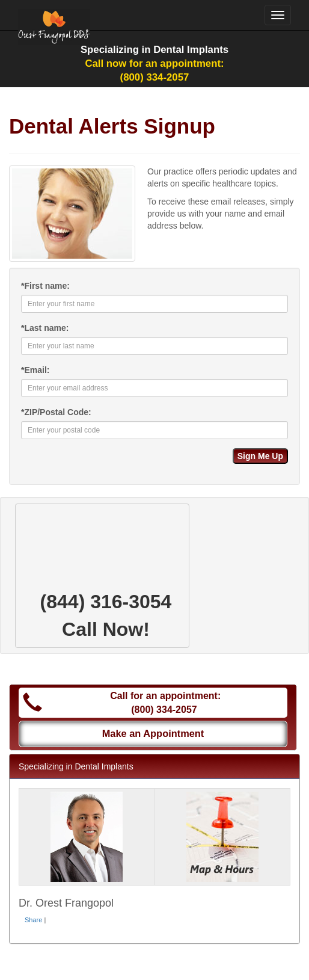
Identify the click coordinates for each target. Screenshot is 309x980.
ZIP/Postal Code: (56, 412)
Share (33, 920)
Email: (35, 370)
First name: (45, 286)
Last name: (45, 328)
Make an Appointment (153, 733)
